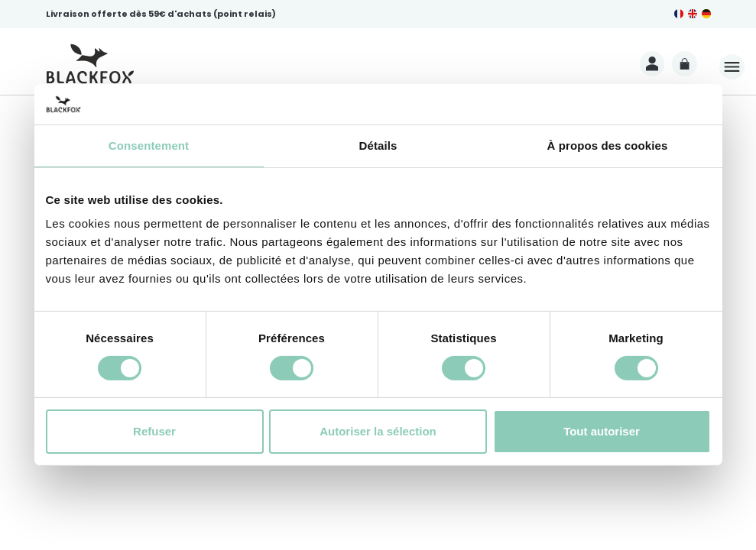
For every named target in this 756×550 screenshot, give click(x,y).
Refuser (154, 431)
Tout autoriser (602, 431)
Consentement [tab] (149, 145)
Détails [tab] (378, 145)
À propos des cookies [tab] (608, 145)
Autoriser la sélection (378, 431)
